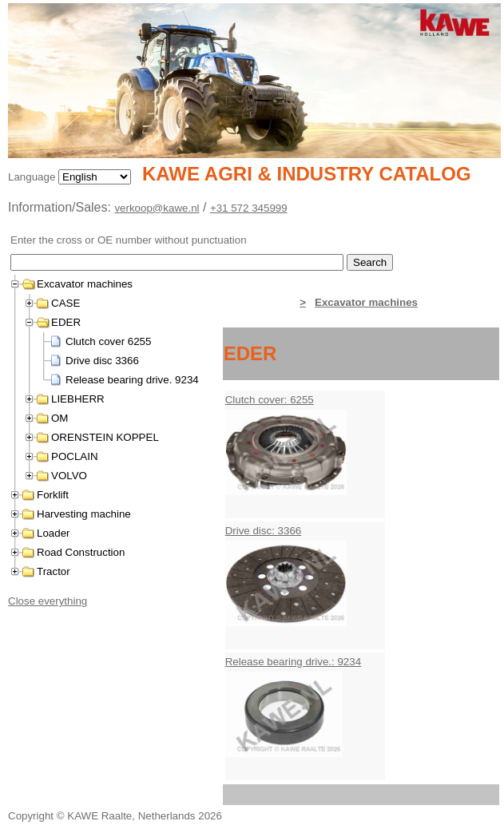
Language (33, 177)
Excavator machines (366, 302)
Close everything (48, 601)
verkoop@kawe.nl (157, 208)
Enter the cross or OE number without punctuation (129, 240)
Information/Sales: (61, 207)
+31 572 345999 (249, 208)
